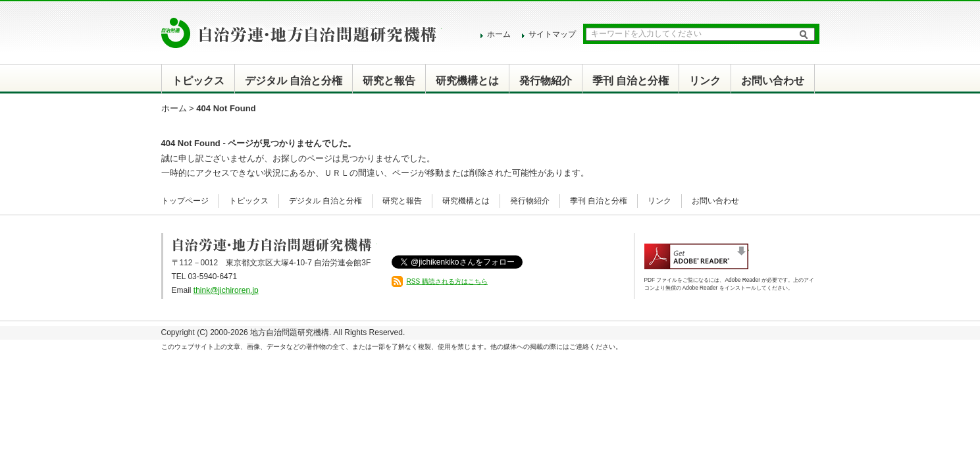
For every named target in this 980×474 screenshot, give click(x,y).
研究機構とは (467, 81)
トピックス (198, 81)
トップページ (185, 201)
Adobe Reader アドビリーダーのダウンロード (697, 256)
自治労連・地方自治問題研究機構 (301, 33)
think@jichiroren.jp (226, 290)
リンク (705, 81)
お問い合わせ (773, 81)
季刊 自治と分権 (631, 81)
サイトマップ (552, 34)
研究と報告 (389, 81)
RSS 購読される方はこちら (447, 281)
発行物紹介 (546, 81)
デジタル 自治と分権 (294, 81)
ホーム (499, 34)
